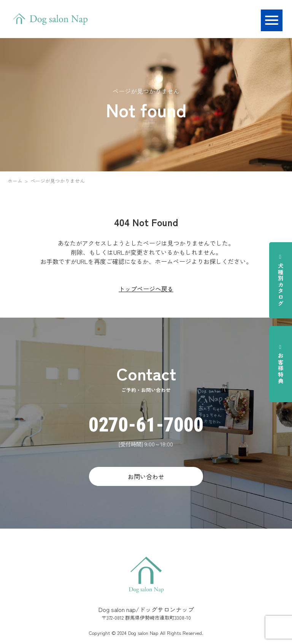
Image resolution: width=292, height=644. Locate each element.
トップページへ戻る (146, 289)
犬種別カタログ (281, 280)
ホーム (15, 181)
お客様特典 (281, 364)
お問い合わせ (146, 476)
